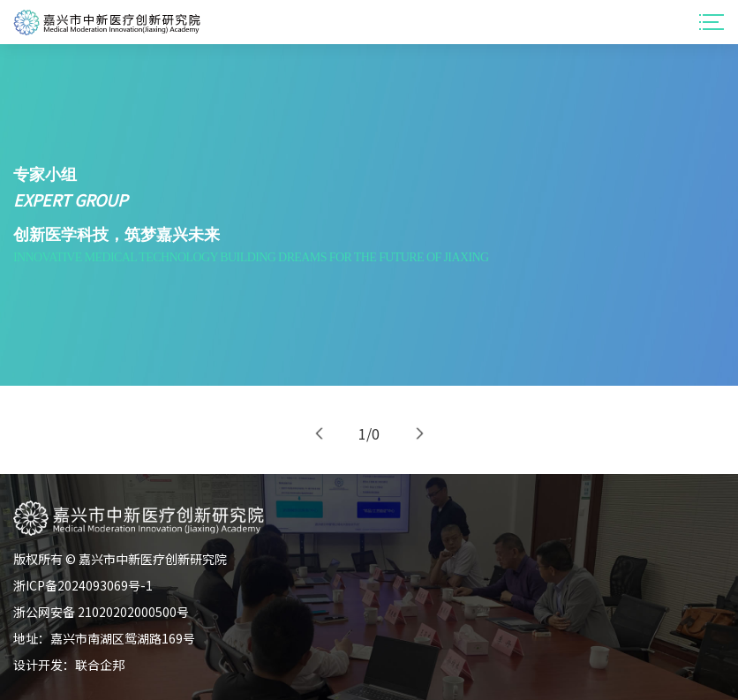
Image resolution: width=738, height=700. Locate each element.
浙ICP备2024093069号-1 (83, 585)
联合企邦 (100, 665)
